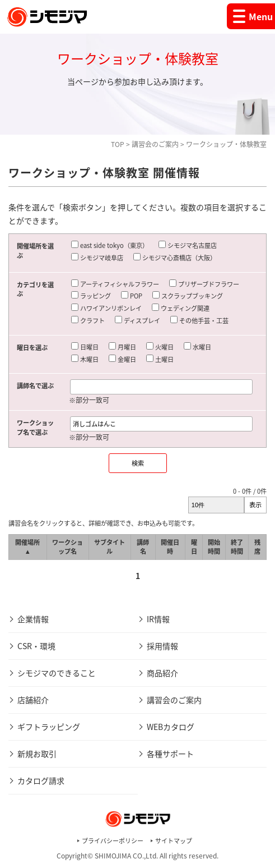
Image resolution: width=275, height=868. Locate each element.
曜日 (194, 547)
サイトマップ (174, 841)
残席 (257, 547)
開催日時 (170, 547)
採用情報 (162, 646)
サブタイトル (109, 547)
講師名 (143, 547)
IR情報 (158, 619)
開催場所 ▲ (27, 547)
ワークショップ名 (67, 547)
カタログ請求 (41, 780)
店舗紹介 (33, 700)
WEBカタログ (171, 727)
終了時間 (237, 547)
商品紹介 (162, 673)
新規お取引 (37, 754)
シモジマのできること (57, 673)
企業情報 (33, 619)
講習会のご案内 (155, 144)
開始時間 (214, 547)
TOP (118, 144)
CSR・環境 (36, 646)
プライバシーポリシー (113, 841)
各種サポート (170, 754)
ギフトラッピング (49, 727)
